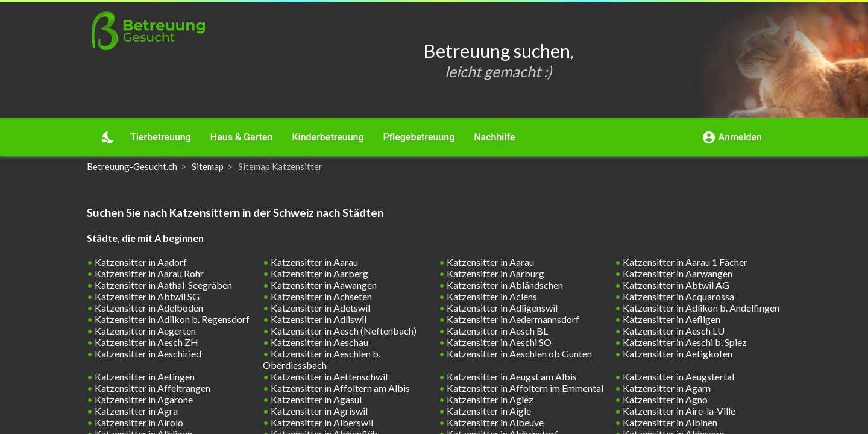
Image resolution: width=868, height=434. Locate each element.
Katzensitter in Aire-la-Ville (678, 411)
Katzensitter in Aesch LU (673, 331)
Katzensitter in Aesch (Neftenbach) (343, 331)
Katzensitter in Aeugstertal (678, 376)
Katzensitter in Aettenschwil (328, 376)
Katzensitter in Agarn (666, 388)
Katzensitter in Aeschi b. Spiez (684, 342)
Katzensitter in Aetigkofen (677, 354)
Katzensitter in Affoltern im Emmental (524, 388)
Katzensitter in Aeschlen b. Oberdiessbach (322, 359)
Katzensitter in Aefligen (671, 319)
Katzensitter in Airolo (138, 422)
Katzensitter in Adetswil (319, 308)
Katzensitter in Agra (135, 411)
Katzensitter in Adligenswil (501, 308)
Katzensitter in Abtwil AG (675, 285)
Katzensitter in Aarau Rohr (148, 273)
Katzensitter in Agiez (489, 399)
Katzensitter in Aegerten (144, 331)
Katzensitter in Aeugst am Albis (511, 376)
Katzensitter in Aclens (491, 296)
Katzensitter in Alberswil (321, 422)
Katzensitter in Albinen (669, 422)
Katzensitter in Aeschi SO (498, 342)
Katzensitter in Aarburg (495, 273)
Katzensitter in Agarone (143, 399)
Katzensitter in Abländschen (504, 285)
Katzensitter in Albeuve (494, 422)
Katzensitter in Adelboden (148, 308)
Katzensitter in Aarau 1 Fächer (684, 262)
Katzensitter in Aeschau (319, 342)
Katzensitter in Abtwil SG (146, 296)
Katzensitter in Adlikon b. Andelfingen (700, 308)
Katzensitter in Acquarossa (678, 296)
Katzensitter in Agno (664, 399)
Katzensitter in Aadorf (140, 262)
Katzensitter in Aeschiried (147, 354)
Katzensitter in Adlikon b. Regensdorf (171, 319)
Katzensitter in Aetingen (144, 376)
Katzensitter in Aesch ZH (146, 342)
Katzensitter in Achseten (320, 296)
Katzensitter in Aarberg (319, 273)
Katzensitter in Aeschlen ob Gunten (518, 354)
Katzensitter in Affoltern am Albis (339, 388)
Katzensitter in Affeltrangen (152, 388)
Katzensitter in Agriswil (318, 411)
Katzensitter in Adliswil (318, 319)
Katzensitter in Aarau (313, 262)
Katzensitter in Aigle (488, 411)
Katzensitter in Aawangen (323, 285)
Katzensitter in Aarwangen (677, 273)
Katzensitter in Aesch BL (496, 331)
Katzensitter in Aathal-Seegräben (162, 285)
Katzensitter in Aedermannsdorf (512, 319)
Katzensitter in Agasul (315, 399)
